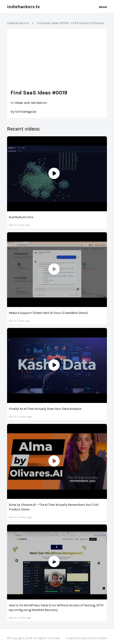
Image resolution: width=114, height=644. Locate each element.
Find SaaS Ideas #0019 (39, 93)
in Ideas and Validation (29, 103)
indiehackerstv (23, 7)
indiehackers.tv (18, 23)
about (103, 7)
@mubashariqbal (94, 638)
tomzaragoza (26, 111)
